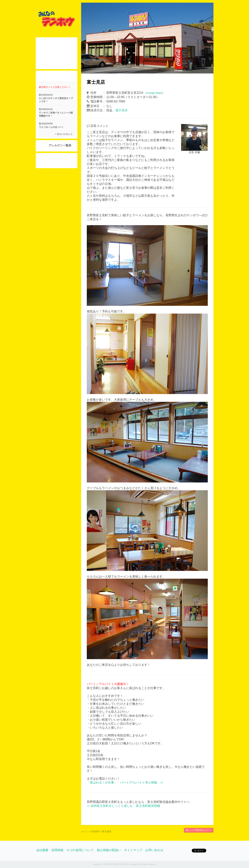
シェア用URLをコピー (199, 830)
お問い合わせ (154, 850)
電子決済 (121, 110)
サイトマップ (133, 850)
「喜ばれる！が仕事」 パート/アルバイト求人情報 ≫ (125, 783)
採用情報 (57, 850)
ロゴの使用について (80, 850)
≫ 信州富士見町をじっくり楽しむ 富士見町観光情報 (123, 806)
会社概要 (42, 850)
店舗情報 (95, 831)
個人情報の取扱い (109, 850)
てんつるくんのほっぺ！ (51, 127)
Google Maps (154, 93)
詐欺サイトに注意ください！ (55, 87)
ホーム (85, 831)
